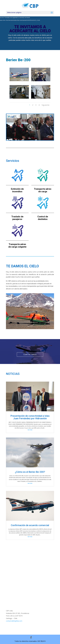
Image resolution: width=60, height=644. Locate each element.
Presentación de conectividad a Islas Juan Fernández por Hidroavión (30, 417)
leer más (30, 430)
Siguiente (46, 105)
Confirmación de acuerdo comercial (30, 525)
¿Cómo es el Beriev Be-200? (30, 472)
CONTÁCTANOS (30, 354)
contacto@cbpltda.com (14, 621)
